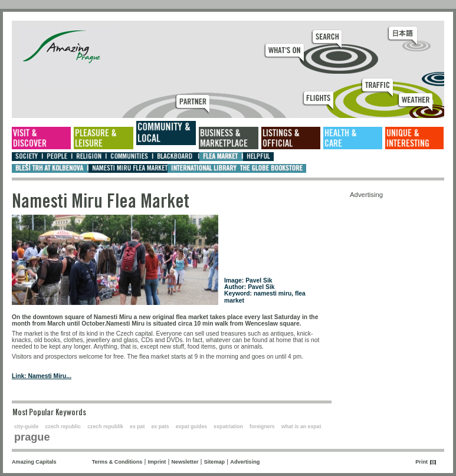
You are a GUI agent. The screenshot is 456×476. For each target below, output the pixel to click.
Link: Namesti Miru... (42, 376)
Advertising (245, 462)
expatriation (228, 426)
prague (32, 437)
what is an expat (301, 426)
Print (421, 462)
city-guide (26, 426)
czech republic (63, 426)
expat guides (191, 426)
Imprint (157, 462)
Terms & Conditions (117, 462)
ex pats (160, 426)
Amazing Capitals (34, 462)
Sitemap (214, 462)
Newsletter (185, 462)
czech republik (105, 426)
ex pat (137, 426)
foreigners (262, 426)
